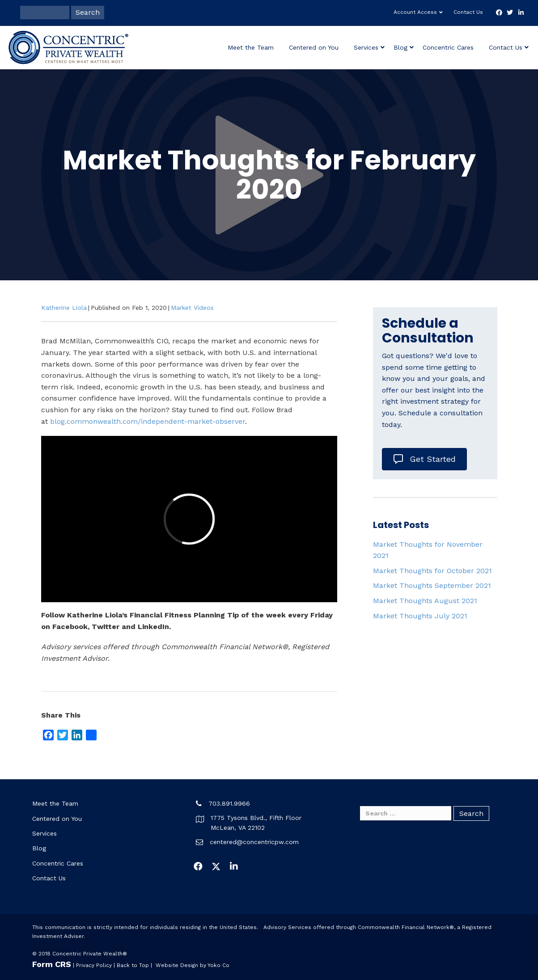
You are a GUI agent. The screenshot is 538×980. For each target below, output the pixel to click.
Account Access (415, 12)
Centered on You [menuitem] (57, 819)
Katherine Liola (64, 308)
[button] (198, 866)
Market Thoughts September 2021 (432, 585)
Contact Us (468, 12)
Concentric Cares (448, 47)
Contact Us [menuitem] (49, 878)
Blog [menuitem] (39, 848)
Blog (400, 47)
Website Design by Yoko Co (193, 965)
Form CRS (52, 964)
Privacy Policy (94, 965)
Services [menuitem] (44, 833)
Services (366, 47)
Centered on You (314, 47)
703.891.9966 (229, 803)
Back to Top (133, 965)
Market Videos (192, 308)
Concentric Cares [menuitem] (58, 863)
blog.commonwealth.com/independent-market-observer (148, 421)
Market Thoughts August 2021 (425, 601)
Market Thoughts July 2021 (420, 616)
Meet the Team (251, 47)
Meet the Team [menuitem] (55, 803)
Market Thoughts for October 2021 (432, 571)
